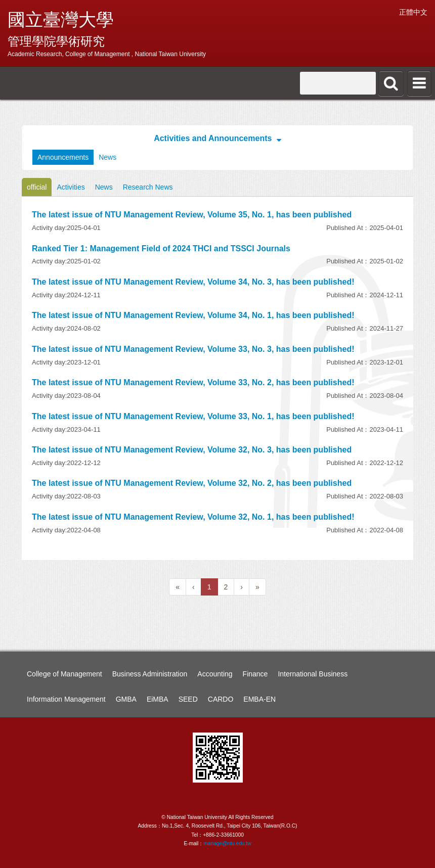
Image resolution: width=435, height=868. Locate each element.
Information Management (66, 699)
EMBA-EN (259, 699)
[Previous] (178, 587)
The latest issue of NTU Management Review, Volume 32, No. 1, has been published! (193, 517)
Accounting (215, 674)
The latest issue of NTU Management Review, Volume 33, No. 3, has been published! (193, 349)
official (37, 187)
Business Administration (150, 674)
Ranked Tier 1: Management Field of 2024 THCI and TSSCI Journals (161, 248)
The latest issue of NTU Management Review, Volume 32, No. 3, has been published (192, 450)
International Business (313, 674)
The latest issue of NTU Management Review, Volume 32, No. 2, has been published (192, 483)
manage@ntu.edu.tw (227, 843)
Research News (148, 187)
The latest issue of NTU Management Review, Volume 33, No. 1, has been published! (193, 416)
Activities (71, 187)
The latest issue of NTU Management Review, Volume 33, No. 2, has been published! (193, 382)
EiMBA (158, 699)
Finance (255, 674)
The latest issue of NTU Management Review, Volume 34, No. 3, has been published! (193, 282)
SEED (188, 699)
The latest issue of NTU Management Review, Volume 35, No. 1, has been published (192, 215)
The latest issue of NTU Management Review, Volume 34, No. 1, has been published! (193, 315)
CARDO (221, 699)
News (107, 157)
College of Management (64, 674)
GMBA (126, 699)
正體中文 (413, 12)
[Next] (242, 587)
